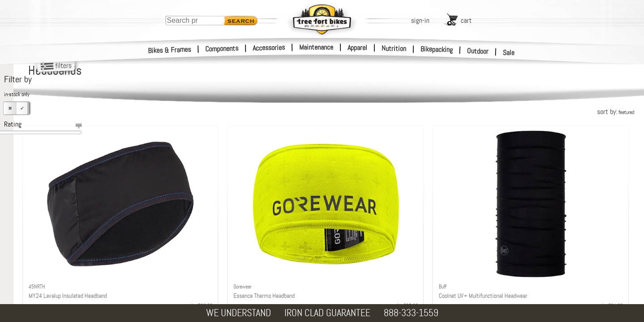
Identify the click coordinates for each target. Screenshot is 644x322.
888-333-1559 (411, 313)
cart (466, 20)
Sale (509, 53)
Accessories (269, 48)
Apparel (357, 48)
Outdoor (478, 51)
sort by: (616, 112)
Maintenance (316, 47)
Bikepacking (437, 49)
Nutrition (394, 48)
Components (222, 49)
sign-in (420, 20)
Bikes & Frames (170, 50)
